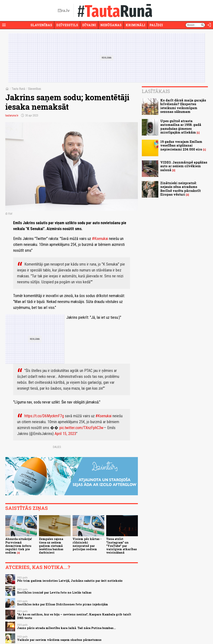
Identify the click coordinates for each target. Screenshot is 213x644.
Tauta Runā (18, 89)
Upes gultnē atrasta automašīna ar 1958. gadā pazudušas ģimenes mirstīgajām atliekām (181, 127)
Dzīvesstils (67, 25)
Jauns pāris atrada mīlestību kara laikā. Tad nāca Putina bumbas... (66, 628)
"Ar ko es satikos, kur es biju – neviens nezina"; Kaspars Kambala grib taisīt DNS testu (74, 616)
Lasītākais (156, 91)
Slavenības (41, 25)
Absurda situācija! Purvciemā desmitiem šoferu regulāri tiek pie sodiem (19, 546)
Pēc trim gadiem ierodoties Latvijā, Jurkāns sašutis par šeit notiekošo (70, 581)
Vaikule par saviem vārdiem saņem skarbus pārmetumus (59, 640)
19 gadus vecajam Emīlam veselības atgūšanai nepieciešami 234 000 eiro (181, 145)
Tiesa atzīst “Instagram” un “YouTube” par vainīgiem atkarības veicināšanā (122, 546)
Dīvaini (89, 25)
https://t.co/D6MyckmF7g (44, 416)
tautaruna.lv (12, 115)
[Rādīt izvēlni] (4, 25)
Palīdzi (156, 25)
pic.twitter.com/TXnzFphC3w (81, 428)
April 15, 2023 (65, 434)
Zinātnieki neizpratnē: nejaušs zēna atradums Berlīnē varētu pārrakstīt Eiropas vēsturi (181, 189)
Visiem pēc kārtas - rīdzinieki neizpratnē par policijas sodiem (87, 544)
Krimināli (136, 25)
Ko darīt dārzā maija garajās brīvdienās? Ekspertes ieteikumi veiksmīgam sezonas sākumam (183, 106)
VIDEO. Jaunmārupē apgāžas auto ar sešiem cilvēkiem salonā (184, 166)
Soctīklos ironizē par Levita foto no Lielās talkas (54, 592)
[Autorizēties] (209, 25)
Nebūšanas (111, 25)
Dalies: (57, 447)
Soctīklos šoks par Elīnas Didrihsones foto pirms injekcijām (63, 604)
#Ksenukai (100, 239)
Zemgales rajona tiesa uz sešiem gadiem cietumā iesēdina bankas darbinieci (51, 546)
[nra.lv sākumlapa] (64, 11)
